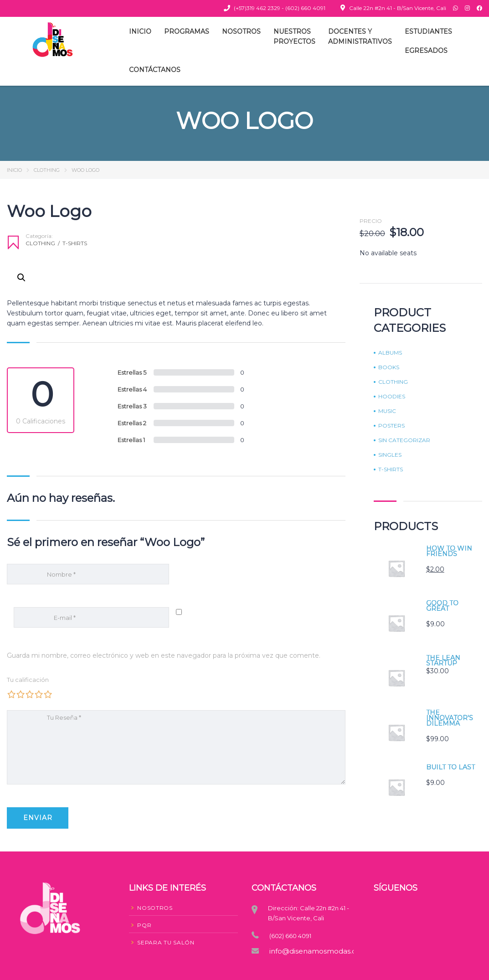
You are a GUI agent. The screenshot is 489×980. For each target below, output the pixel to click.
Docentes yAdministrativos (360, 36)
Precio (371, 221)
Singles (390, 455)
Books (389, 367)
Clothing (47, 170)
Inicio (140, 31)
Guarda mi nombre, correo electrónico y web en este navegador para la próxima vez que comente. (164, 655)
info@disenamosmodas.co (309, 951)
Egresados (426, 51)
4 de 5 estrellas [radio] (39, 694)
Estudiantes (428, 31)
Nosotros (241, 31)
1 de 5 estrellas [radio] (11, 694)
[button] (21, 278)
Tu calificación (28, 680)
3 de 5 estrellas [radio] (30, 694)
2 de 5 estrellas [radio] (21, 694)
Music (387, 411)
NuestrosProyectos (294, 36)
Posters (391, 426)
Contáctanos (155, 70)
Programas (187, 31)
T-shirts (75, 243)
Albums (390, 353)
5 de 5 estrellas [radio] (48, 694)
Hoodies (392, 397)
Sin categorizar (404, 440)
